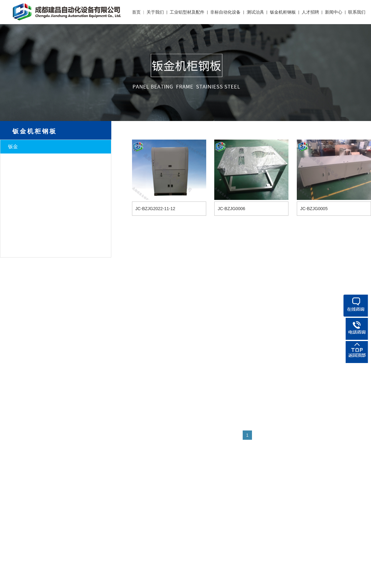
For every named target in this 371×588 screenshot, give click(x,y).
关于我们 (155, 12)
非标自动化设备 (225, 12)
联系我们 (357, 12)
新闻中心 (334, 12)
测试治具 (255, 12)
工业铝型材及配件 (187, 12)
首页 (136, 12)
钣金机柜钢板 (283, 12)
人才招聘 (310, 12)
